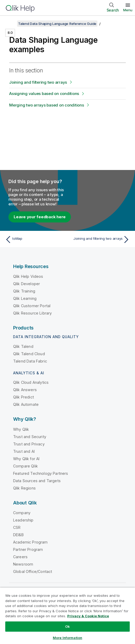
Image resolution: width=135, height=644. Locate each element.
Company (22, 513)
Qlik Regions (24, 488)
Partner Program (28, 549)
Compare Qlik (25, 466)
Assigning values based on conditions (44, 94)
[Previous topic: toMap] (35, 239)
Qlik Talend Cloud (29, 354)
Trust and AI (24, 451)
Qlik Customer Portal (32, 306)
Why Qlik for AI (26, 459)
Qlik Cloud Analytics (31, 382)
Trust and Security (30, 437)
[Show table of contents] (11, 24)
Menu (128, 10)
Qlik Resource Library (32, 313)
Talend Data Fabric (30, 361)
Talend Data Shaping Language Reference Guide (57, 24)
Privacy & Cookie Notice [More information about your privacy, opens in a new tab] (88, 616)
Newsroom (23, 564)
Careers (20, 557)
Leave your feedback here (40, 217)
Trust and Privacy (29, 444)
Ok (67, 626)
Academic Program (30, 542)
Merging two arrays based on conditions (47, 105)
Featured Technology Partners (41, 473)
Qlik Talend (23, 346)
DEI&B (18, 535)
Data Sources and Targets (37, 481)
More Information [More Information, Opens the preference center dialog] (67, 638)
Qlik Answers (25, 390)
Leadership (23, 520)
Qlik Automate (26, 404)
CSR (17, 527)
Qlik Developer (27, 284)
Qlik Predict (24, 397)
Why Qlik (21, 429)
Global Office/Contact (33, 571)
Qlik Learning (25, 298)
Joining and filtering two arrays (38, 82)
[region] (67, 616)
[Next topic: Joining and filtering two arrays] (100, 239)
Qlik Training (24, 291)
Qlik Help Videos (28, 276)
